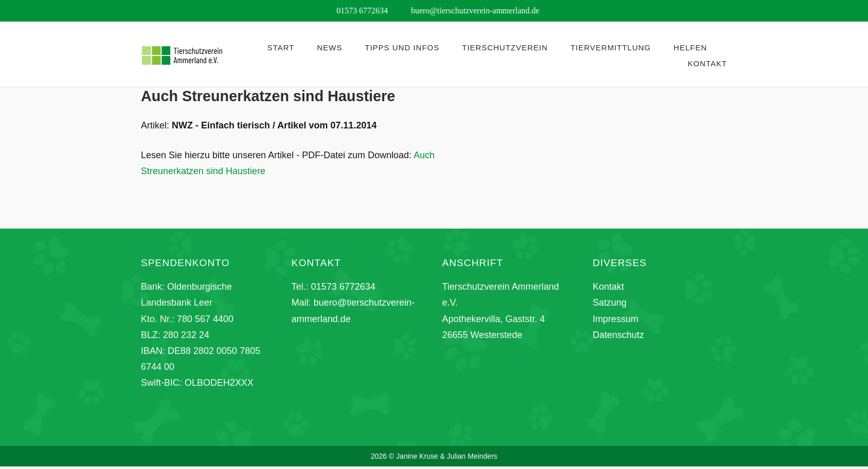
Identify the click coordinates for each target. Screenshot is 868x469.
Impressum (615, 319)
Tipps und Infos (402, 48)
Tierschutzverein (505, 48)
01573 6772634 (343, 287)
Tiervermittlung (610, 48)
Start (281, 48)
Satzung (609, 303)
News (329, 48)
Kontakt (707, 63)
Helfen (690, 48)
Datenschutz (618, 335)
